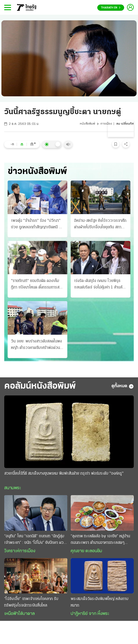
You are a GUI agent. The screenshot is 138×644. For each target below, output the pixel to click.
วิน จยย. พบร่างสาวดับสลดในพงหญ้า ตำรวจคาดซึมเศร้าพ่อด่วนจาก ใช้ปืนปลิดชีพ (36, 345)
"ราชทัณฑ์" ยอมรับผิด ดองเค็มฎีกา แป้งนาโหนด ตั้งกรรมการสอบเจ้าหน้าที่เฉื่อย (37, 285)
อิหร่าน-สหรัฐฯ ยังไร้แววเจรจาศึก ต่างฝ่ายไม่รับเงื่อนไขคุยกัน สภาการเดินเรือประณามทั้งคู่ (100, 225)
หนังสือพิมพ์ (87, 124)
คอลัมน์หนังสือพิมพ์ (40, 386)
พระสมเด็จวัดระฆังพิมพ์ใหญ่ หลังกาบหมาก (100, 602)
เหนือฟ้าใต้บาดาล (20, 614)
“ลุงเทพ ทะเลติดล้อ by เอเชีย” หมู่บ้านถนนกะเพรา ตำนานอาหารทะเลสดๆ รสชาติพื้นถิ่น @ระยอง (100, 540)
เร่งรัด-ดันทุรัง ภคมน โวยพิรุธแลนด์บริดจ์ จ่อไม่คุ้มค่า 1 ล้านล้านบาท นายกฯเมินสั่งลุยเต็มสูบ (100, 285)
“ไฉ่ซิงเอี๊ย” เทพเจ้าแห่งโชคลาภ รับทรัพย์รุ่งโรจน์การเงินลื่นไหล (31, 602)
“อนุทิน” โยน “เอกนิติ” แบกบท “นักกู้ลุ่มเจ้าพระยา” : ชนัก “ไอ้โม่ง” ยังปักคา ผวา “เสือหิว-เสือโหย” (35, 540)
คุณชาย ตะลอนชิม (86, 551)
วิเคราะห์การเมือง (20, 551)
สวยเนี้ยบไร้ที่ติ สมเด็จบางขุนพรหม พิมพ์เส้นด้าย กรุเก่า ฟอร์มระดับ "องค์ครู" (64, 474)
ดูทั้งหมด (123, 386)
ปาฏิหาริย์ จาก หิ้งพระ (90, 614)
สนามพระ (13, 488)
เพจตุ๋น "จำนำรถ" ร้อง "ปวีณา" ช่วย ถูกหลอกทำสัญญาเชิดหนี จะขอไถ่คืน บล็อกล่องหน (37, 225)
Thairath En (111, 8)
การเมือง (106, 124)
